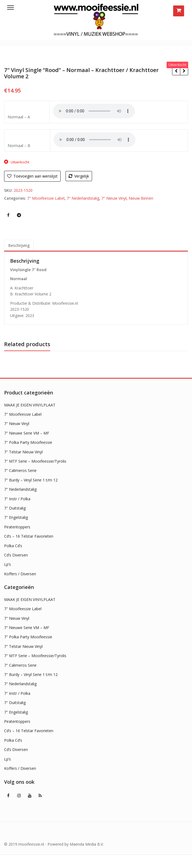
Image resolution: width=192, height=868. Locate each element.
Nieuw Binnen (141, 198)
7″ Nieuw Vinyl (17, 423)
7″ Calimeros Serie (20, 470)
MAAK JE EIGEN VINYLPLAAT (30, 405)
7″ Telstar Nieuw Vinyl (23, 452)
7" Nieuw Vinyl (114, 198)
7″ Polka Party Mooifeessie (28, 442)
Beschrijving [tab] (19, 245)
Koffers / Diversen (20, 574)
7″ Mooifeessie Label (23, 414)
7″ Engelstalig (16, 517)
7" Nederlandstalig (83, 198)
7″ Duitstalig (15, 508)
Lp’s (8, 564)
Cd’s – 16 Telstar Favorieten (29, 536)
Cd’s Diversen (16, 555)
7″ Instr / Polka (17, 499)
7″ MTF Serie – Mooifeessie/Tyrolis (35, 461)
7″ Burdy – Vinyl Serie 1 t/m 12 (31, 480)
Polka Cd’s (13, 546)
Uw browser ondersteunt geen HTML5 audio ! (94, 111)
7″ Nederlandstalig (20, 489)
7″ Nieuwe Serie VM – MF (27, 433)
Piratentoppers (17, 527)
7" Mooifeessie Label (46, 198)
